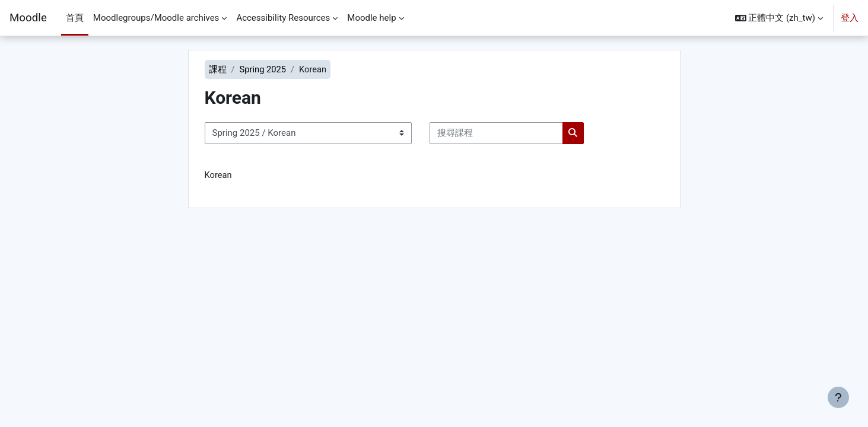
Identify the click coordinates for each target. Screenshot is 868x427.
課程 (218, 69)
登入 (850, 18)
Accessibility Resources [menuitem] (283, 18)
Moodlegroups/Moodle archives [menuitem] (156, 18)
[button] (779, 18)
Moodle (28, 18)
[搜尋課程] (496, 134)
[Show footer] (838, 397)
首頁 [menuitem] (75, 18)
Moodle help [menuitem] (371, 18)
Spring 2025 (263, 69)
